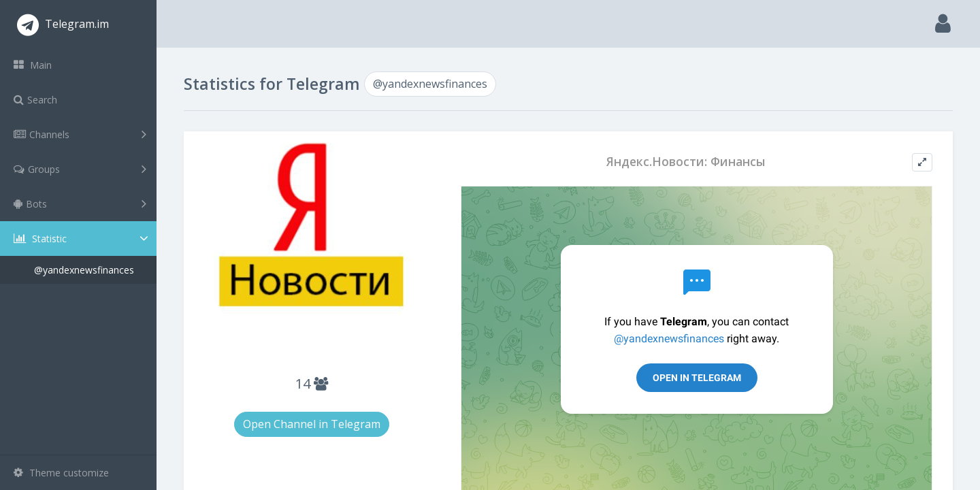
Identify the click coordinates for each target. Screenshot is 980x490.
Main (33, 65)
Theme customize (61, 473)
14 (312, 383)
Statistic (82, 239)
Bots (80, 203)
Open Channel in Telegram (312, 424)
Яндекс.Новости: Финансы (686, 162)
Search (35, 100)
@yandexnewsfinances (84, 270)
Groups (80, 169)
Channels (80, 134)
